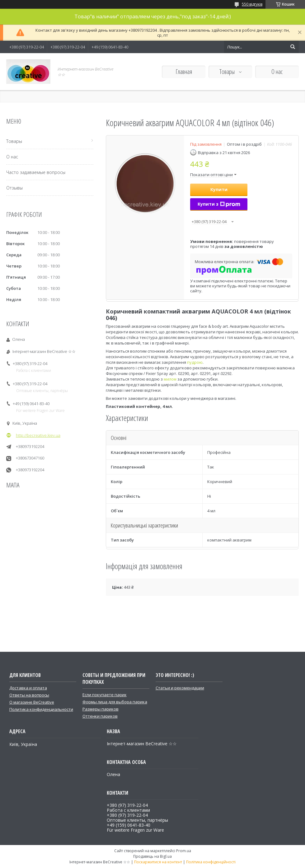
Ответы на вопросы (29, 695)
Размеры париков (101, 709)
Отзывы (14, 188)
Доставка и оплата (28, 688)
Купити (219, 189)
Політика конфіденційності (211, 862)
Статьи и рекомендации (180, 688)
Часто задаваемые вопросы (36, 172)
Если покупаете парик (105, 695)
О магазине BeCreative (32, 702)
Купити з (219, 204)
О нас (277, 72)
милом (170, 379)
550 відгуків (252, 4)
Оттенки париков (100, 716)
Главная (184, 72)
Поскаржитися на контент (158, 862)
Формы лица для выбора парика (115, 702)
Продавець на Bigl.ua (152, 856)
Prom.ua (184, 851)
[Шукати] (293, 47)
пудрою (195, 362)
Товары (228, 72)
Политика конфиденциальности (41, 709)
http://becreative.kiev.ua (38, 435)
